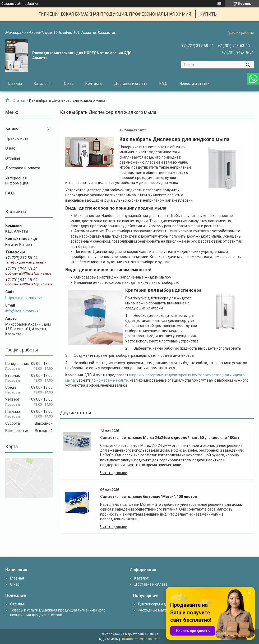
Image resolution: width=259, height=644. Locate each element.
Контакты (94, 84)
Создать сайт (11, 4)
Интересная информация (17, 181)
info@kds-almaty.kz (22, 311)
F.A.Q (163, 84)
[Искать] (248, 65)
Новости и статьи (195, 84)
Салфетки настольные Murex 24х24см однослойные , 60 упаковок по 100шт (170, 438)
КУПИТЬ (208, 14)
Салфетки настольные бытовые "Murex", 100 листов (149, 497)
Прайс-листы (17, 138)
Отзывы (13, 158)
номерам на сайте (112, 380)
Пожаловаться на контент (140, 639)
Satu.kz (153, 634)
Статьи (19, 100)
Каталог (41, 84)
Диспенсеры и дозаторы (159, 604)
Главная (15, 84)
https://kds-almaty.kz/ (24, 298)
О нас (69, 84)
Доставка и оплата (131, 84)
